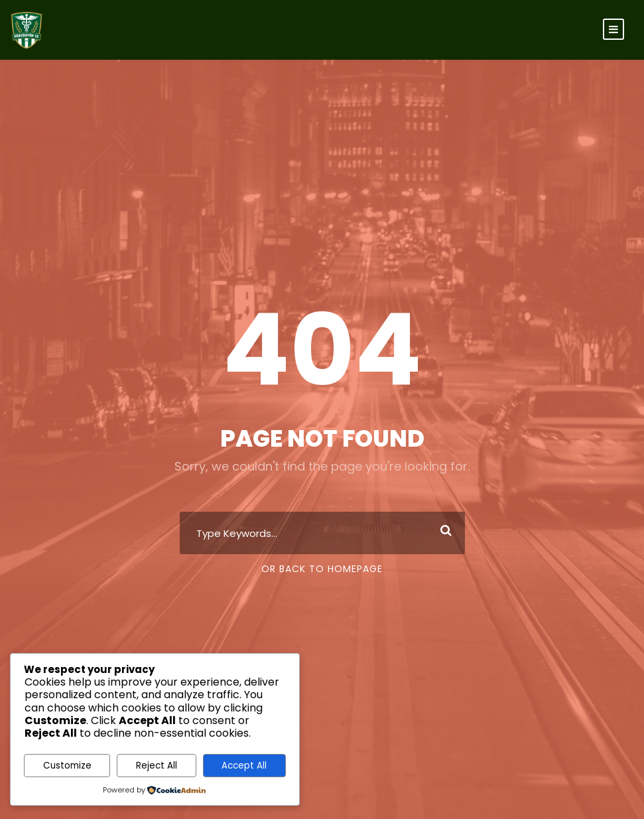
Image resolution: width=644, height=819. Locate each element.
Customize (67, 766)
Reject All (157, 766)
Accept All (244, 766)
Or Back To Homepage (322, 569)
